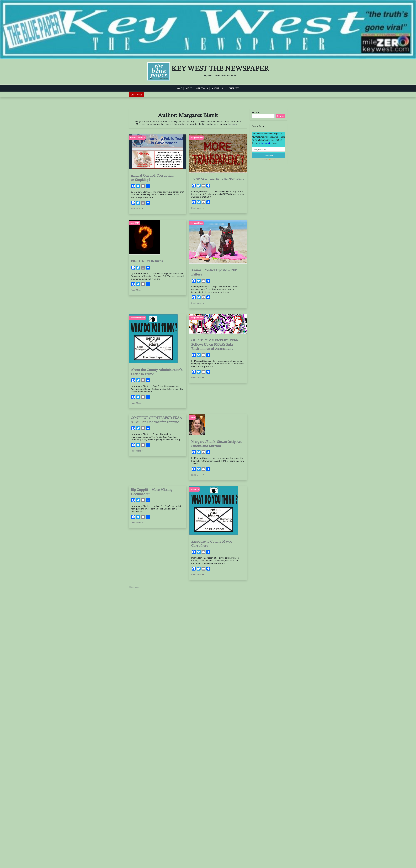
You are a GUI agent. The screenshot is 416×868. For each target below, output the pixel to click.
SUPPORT (234, 88)
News (193, 417)
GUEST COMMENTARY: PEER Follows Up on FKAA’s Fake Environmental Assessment (215, 345)
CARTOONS (202, 88)
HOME (179, 88)
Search (255, 112)
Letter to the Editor (138, 318)
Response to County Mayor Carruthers (212, 544)
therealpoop (233, 124)
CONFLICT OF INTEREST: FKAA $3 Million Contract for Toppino (156, 420)
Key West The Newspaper (220, 69)
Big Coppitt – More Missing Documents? (152, 492)
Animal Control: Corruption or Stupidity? (152, 178)
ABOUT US (217, 88)
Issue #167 (195, 489)
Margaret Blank (197, 138)
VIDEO (189, 88)
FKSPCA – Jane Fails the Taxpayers (218, 179)
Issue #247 (135, 223)
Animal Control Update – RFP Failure (214, 273)
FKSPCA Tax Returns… (148, 261)
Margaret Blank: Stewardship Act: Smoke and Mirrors (217, 444)
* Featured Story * (137, 138)
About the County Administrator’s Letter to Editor (157, 372)
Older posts (134, 587)
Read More (137, 208)
